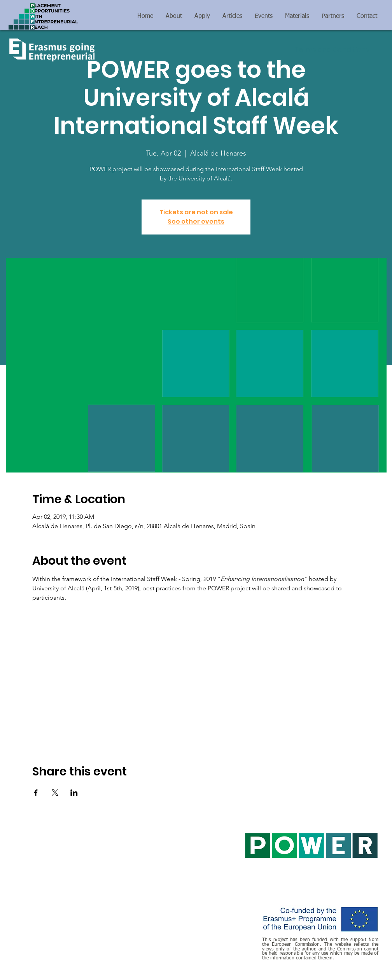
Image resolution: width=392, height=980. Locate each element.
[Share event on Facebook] (36, 793)
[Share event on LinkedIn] (74, 793)
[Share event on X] (55, 793)
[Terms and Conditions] (332, 50)
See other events (196, 221)
